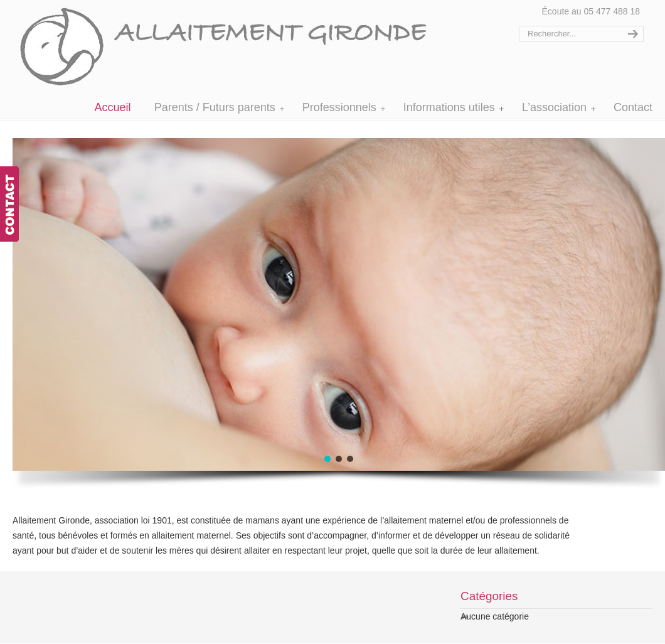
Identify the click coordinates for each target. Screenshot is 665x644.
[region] (301, 319)
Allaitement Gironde (237, 46)
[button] (327, 459)
